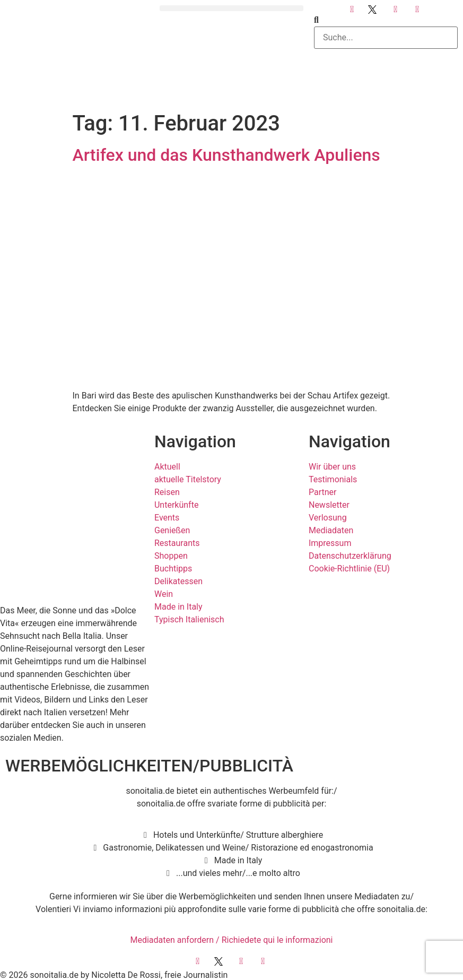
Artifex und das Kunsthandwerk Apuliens (226, 155)
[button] (231, 8)
